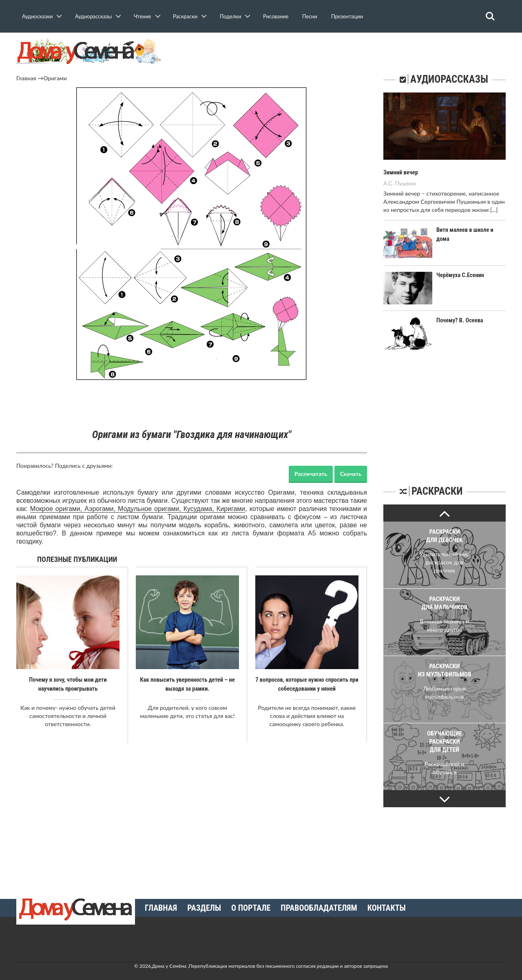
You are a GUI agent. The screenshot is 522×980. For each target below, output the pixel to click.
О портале (251, 907)
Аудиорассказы (93, 16)
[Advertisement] (192, 405)
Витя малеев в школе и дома (471, 229)
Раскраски (185, 16)
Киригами (231, 509)
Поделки (230, 16)
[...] (494, 209)
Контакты (387, 907)
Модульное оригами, (151, 509)
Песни (310, 16)
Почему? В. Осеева (459, 320)
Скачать (351, 474)
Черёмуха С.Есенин (459, 275)
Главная (26, 78)
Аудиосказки (37, 16)
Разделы (204, 907)
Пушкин (406, 183)
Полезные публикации (77, 559)
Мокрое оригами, (58, 509)
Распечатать (311, 474)
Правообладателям (319, 907)
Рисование (276, 16)
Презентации (347, 16)
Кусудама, (200, 509)
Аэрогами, (101, 509)
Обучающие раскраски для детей (445, 742)
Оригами (55, 78)
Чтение (143, 16)
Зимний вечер (400, 172)
